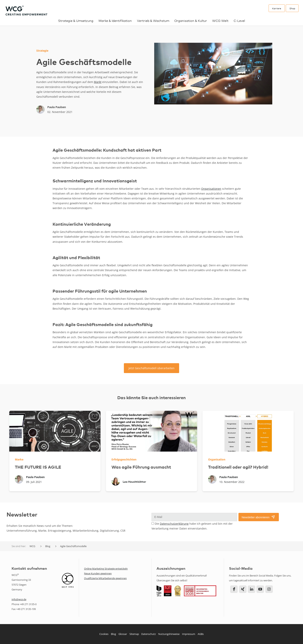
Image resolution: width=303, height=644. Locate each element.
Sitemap (134, 634)
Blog (113, 634)
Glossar (123, 634)
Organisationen (211, 189)
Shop (292, 8)
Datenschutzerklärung (174, 524)
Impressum (189, 634)
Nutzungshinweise (169, 634)
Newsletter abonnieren (255, 517)
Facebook (234, 589)
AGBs (201, 634)
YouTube (260, 589)
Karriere (277, 8)
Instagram (269, 589)
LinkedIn (252, 589)
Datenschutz (149, 634)
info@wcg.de (19, 599)
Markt (98, 82)
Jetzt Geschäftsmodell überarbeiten (151, 368)
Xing (243, 589)
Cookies (104, 634)
